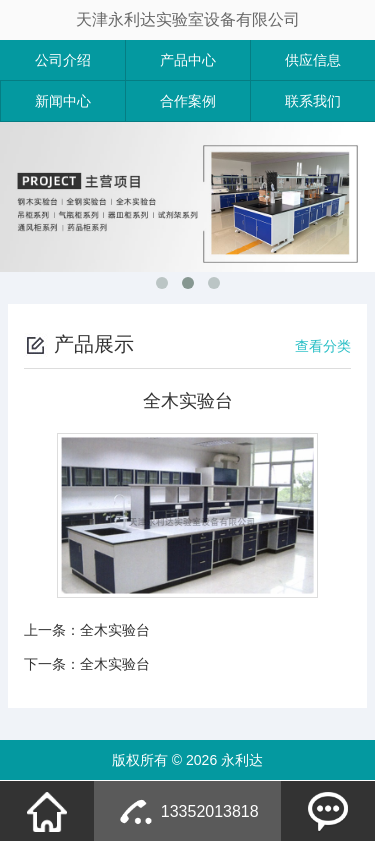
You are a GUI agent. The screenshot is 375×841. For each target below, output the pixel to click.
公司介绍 (63, 60)
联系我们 (313, 101)
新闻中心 (63, 101)
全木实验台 (115, 630)
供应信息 (313, 60)
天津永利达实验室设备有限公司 (188, 19)
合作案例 (188, 101)
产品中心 (188, 60)
